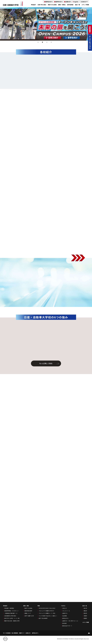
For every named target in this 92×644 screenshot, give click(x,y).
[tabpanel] (46, 24)
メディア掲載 (85, 5)
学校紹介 (5, 606)
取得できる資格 (28, 608)
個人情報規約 (15, 633)
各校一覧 (78, 5)
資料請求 (65, 623)
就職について (28, 613)
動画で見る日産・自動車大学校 (12, 621)
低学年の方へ (59, 2)
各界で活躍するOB (29, 616)
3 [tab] (47, 42)
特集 (39, 606)
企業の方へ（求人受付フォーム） (71, 621)
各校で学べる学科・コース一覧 (12, 618)
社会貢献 (65, 616)
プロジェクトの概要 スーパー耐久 (47, 613)
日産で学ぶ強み (42, 5)
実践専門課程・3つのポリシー (12, 611)
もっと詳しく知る (46, 363)
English (76, 2)
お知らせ (65, 608)
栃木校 (85, 608)
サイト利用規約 (7, 633)
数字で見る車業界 (43, 618)
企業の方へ (68, 2)
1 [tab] (38, 42)
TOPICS (63, 606)
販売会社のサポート (67, 626)
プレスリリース (66, 611)
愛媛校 (85, 618)
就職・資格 (26, 606)
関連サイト (22, 633)
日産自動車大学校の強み (10, 616)
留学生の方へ (49, 2)
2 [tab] (43, 42)
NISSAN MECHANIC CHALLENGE (47, 608)
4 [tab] (52, 42)
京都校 (85, 616)
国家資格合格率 (28, 611)
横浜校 (85, 611)
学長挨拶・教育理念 (9, 608)
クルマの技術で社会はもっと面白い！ (48, 616)
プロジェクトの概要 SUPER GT (46, 611)
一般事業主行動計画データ (11, 613)
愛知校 (85, 613)
